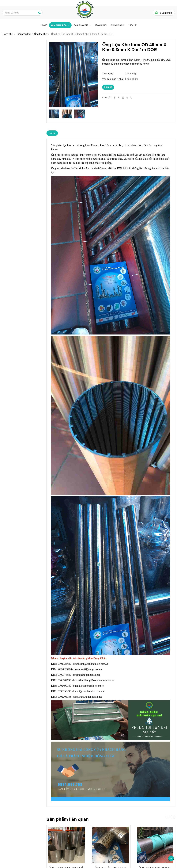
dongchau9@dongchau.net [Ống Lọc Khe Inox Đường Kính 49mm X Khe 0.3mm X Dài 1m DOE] (88, 697)
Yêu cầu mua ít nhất (113, 79)
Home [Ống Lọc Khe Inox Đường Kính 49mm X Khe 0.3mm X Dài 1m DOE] (44, 25)
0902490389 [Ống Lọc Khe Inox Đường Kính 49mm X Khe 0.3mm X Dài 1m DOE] (64, 686)
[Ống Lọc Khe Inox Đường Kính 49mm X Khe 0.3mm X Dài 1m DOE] (127, 98)
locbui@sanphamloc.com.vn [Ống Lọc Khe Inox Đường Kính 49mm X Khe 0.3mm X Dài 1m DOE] (89, 691)
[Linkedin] (123, 98)
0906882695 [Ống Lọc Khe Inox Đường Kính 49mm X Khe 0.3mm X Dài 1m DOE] (64, 680)
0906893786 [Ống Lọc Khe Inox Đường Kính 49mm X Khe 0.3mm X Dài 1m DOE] (65, 669)
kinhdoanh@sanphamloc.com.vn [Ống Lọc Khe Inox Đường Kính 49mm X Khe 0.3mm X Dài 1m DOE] (91, 664)
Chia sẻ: (107, 98)
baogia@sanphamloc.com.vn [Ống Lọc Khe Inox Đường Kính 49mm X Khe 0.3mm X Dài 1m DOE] (89, 686)
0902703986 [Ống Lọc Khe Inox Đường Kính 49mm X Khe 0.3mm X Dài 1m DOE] (64, 697)
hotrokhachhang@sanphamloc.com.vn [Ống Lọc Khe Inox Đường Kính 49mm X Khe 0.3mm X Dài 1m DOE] (94, 680)
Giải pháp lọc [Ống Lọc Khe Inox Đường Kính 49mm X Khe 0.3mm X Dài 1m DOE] (59, 25)
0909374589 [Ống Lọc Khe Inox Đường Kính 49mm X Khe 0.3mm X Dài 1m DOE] (64, 675)
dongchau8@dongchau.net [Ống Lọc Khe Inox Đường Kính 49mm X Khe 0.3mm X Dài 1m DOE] (89, 669)
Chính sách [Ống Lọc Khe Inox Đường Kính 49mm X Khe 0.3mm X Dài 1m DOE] (117, 25)
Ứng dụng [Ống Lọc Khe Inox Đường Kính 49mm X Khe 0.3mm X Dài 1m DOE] (101, 25)
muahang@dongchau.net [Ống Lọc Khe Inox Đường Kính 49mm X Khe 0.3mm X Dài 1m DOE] (87, 675)
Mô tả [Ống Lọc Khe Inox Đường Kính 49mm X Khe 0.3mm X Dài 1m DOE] (52, 133)
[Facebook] (115, 98)
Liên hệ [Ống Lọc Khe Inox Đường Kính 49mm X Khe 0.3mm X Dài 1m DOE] (108, 87)
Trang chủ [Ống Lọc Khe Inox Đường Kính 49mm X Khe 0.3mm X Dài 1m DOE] (8, 34)
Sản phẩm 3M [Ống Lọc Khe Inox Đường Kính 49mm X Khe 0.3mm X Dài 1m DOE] (81, 25)
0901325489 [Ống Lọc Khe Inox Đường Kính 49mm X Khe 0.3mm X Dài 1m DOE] (64, 664)
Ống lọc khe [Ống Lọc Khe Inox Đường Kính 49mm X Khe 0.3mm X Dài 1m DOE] (40, 34)
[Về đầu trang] (171, 858)
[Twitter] (119, 98)
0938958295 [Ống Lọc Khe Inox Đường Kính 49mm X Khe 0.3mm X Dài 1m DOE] (64, 691)
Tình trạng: (108, 74)
